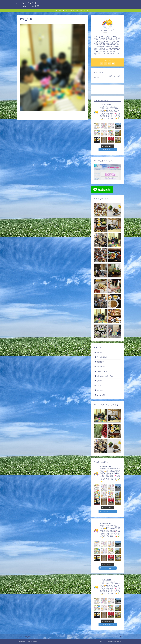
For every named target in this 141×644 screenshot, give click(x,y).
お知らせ (99, 353)
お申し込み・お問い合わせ (105, 376)
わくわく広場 (101, 395)
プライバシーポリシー (24, 642)
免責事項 (35, 642)
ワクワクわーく (102, 390)
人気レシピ (100, 386)
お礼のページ (101, 367)
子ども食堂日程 (102, 357)
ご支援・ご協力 (102, 372)
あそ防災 (99, 381)
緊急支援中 (100, 362)
